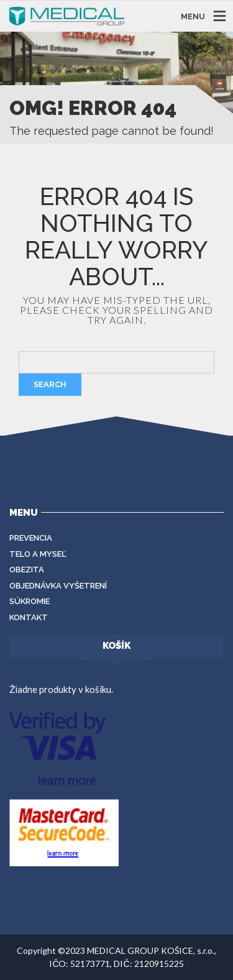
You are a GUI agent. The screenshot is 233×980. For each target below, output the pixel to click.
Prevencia (31, 538)
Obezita (27, 570)
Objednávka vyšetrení (58, 586)
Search (50, 384)
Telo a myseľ (38, 554)
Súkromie (30, 601)
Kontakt (29, 617)
